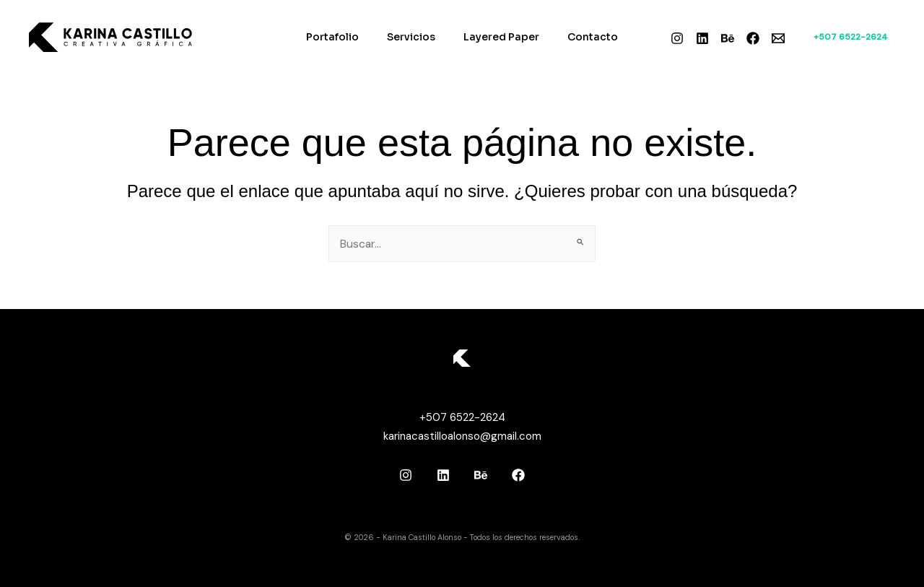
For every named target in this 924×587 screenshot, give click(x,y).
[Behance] (728, 38)
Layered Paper (498, 37)
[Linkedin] (702, 38)
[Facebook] (753, 38)
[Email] (778, 38)
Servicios (415, 37)
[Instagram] (677, 38)
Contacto (581, 37)
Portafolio (345, 37)
